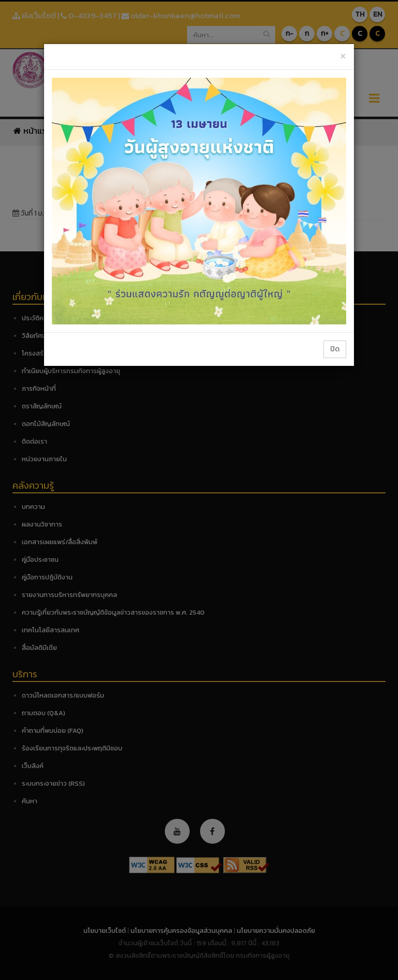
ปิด (335, 349)
